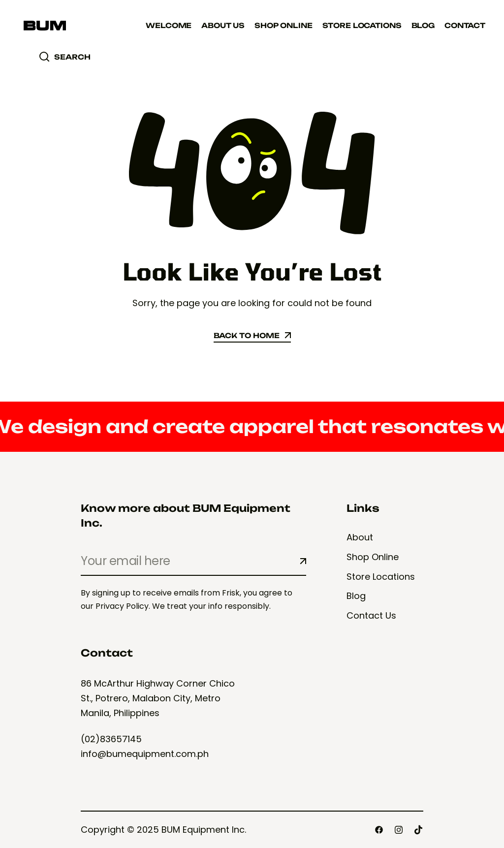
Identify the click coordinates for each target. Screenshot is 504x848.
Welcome (169, 25)
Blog (423, 25)
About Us (223, 25)
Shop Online (283, 25)
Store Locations (362, 25)
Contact (465, 25)
